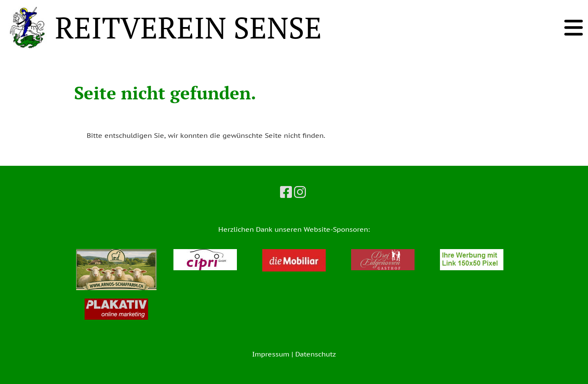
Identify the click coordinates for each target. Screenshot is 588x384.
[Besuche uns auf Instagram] (300, 192)
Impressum (271, 354)
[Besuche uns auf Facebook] (286, 192)
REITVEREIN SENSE (188, 27)
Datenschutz (316, 354)
